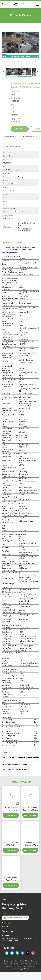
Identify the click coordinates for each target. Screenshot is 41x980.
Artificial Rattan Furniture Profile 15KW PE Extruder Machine (11, 817)
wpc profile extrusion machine (16, 777)
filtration (9, 573)
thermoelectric (11, 727)
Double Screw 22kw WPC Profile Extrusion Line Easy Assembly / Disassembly (11, 852)
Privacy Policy (17, 977)
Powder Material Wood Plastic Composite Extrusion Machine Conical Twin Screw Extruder (11, 887)
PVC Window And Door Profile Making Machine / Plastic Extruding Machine (30, 817)
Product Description (30, 137)
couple (18, 727)
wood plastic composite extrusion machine (22, 765)
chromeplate (32, 481)
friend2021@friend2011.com (15, 925)
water (4, 573)
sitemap (26, 977)
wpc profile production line (15, 772)
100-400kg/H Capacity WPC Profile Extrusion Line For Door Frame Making (30, 852)
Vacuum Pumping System (11, 502)
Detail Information (11, 137)
